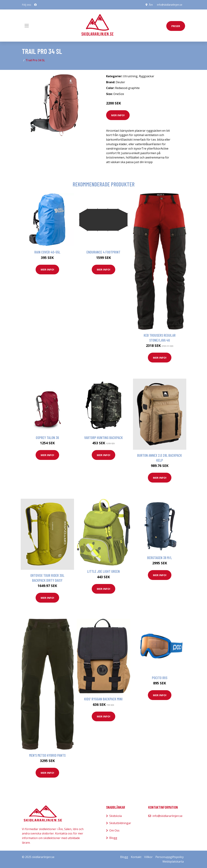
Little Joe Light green (103, 571)
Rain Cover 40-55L (47, 252)
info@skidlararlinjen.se (170, 5)
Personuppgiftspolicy (170, 857)
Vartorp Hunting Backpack (103, 438)
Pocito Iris (160, 678)
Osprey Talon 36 (47, 438)
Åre (151, 5)
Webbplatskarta (173, 862)
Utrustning (130, 76)
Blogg (113, 838)
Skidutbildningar (120, 823)
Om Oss (114, 830)
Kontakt (136, 857)
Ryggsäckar (147, 76)
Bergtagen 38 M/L (160, 558)
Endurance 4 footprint (103, 252)
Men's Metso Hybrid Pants (47, 755)
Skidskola (116, 816)
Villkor (148, 857)
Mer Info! (118, 115)
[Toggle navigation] (27, 26)
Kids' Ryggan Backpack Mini (103, 699)
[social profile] (35, 5)
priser (176, 26)
